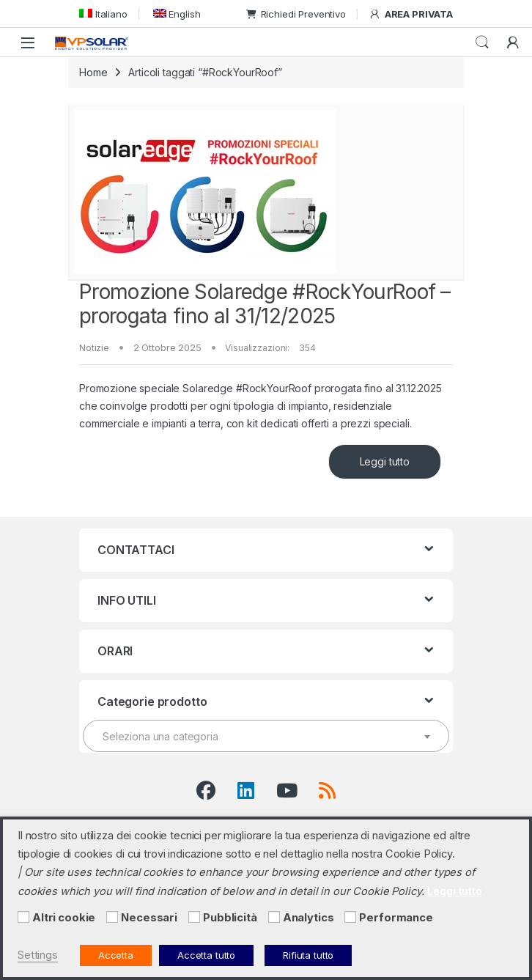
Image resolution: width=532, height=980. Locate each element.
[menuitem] (103, 14)
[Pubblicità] (194, 917)
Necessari (149, 918)
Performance (396, 918)
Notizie (94, 347)
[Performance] (350, 917)
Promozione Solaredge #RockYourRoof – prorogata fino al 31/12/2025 (265, 304)
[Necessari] (112, 917)
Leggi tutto (385, 461)
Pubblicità (230, 918)
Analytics (309, 918)
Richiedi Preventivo (296, 14)
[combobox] (266, 736)
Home (93, 72)
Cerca (482, 43)
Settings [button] (38, 955)
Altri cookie (64, 918)
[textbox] (266, 737)
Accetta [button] (116, 955)
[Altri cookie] (23, 917)
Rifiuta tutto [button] (308, 955)
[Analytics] (274, 917)
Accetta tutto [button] (206, 955)
